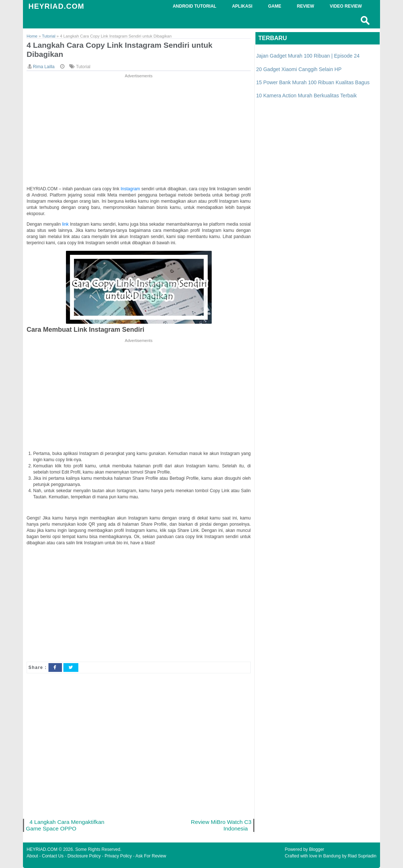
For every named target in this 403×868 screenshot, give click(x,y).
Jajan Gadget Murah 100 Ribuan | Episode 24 (308, 56)
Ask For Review (151, 856)
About (32, 856)
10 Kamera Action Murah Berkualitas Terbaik (306, 96)
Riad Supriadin (362, 856)
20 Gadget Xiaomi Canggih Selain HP (299, 69)
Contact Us (53, 856)
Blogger (316, 849)
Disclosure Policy (84, 856)
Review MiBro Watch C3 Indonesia (221, 825)
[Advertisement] (139, 131)
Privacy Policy (118, 856)
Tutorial (83, 67)
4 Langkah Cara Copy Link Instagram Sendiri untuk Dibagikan (120, 50)
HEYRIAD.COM (56, 6)
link (66, 224)
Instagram (131, 189)
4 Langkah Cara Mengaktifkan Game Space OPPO (65, 825)
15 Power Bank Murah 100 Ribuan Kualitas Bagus (313, 82)
